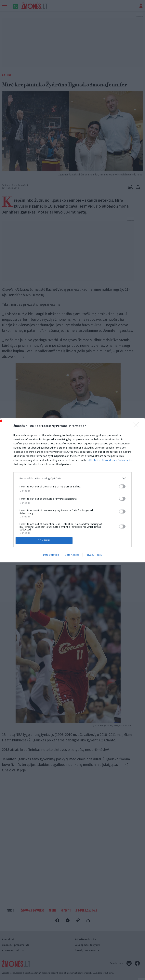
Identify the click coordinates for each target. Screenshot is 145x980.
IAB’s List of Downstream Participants (110, 460)
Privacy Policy (94, 555)
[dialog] (72, 490)
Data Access (72, 555)
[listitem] (72, 478)
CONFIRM (44, 540)
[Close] (137, 426)
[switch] (122, 486)
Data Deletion (51, 555)
